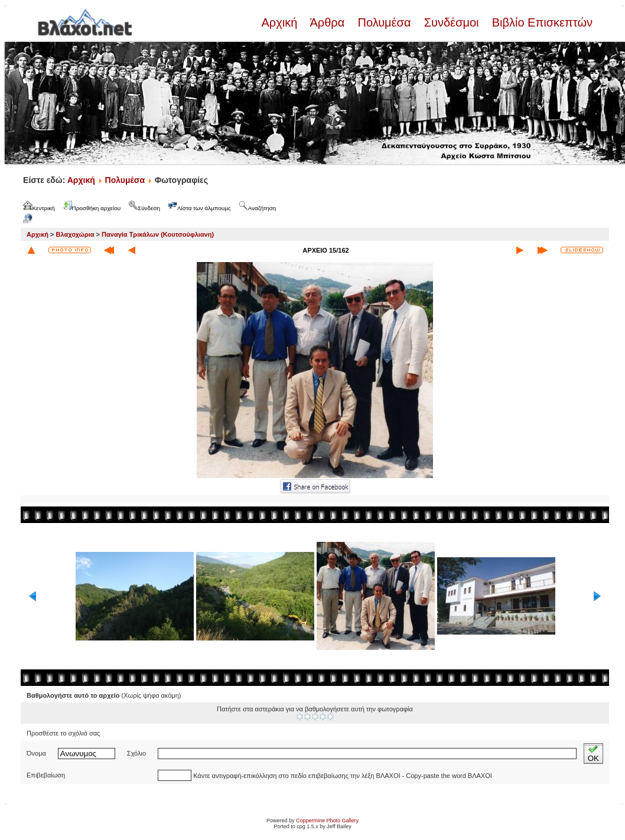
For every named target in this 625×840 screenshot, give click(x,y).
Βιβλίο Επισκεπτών (541, 22)
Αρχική (281, 22)
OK (593, 754)
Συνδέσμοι (451, 22)
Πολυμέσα (384, 22)
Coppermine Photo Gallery (327, 821)
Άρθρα (328, 22)
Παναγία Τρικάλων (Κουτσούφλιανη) (158, 234)
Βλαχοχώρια (75, 234)
